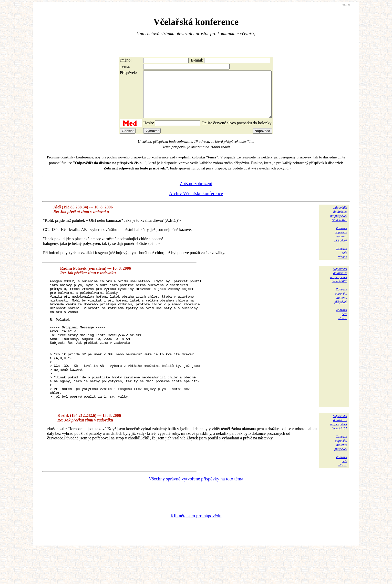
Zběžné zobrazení (196, 193)
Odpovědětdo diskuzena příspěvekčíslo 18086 (339, 284)
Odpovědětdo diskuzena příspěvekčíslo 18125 (339, 456)
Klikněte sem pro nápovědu (196, 550)
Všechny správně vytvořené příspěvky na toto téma (196, 513)
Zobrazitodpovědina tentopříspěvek (341, 243)
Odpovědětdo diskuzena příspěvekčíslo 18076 (339, 223)
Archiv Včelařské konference (196, 203)
